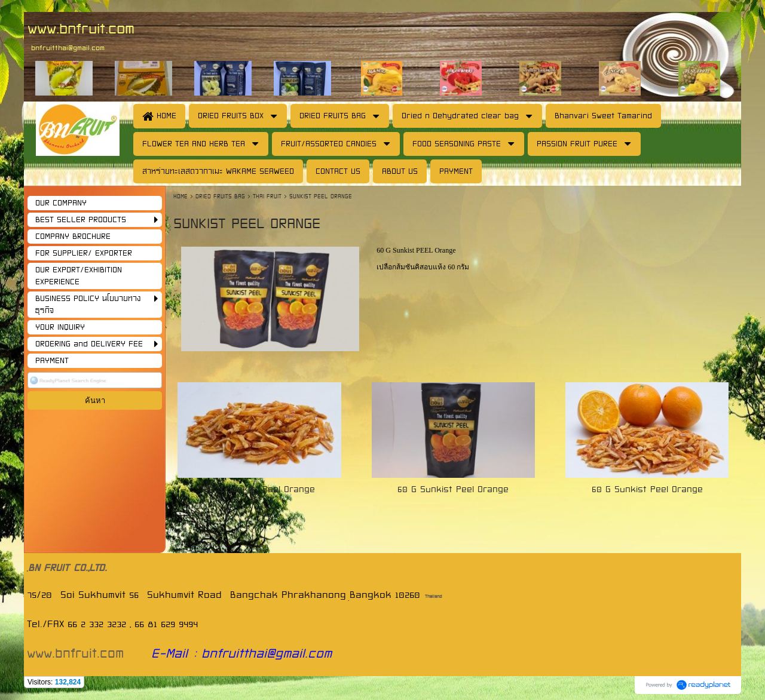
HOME (182, 196)
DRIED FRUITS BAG (220, 196)
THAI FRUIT (267, 196)
